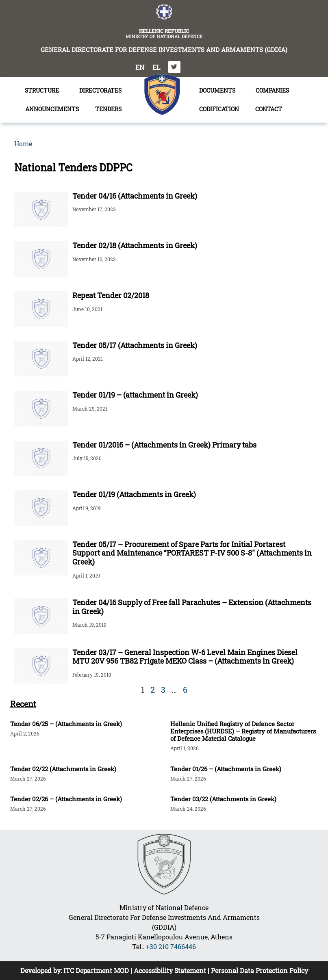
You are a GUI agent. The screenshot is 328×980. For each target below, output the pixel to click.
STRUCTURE (44, 91)
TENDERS (110, 109)
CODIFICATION (219, 109)
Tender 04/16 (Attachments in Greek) (135, 196)
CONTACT (269, 109)
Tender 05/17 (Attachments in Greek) (135, 345)
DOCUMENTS (219, 91)
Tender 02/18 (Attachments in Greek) (135, 245)
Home (23, 144)
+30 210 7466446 (171, 946)
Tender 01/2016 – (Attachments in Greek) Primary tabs (164, 445)
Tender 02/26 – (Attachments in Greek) (66, 799)
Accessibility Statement (170, 970)
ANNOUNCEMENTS (52, 109)
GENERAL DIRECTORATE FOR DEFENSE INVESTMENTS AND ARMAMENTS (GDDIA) (164, 50)
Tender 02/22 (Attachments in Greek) (63, 769)
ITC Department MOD (96, 970)
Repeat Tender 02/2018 (111, 295)
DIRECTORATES (102, 91)
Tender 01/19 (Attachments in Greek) (134, 494)
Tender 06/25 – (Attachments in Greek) (66, 724)
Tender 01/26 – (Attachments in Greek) (226, 769)
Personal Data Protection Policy (260, 970)
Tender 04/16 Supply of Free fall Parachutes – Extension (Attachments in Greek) (192, 607)
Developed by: (42, 970)
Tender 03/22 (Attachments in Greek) (223, 799)
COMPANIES (272, 90)
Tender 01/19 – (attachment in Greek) (135, 395)
